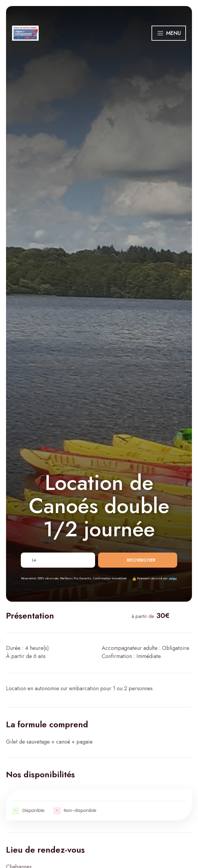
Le (34, 560)
